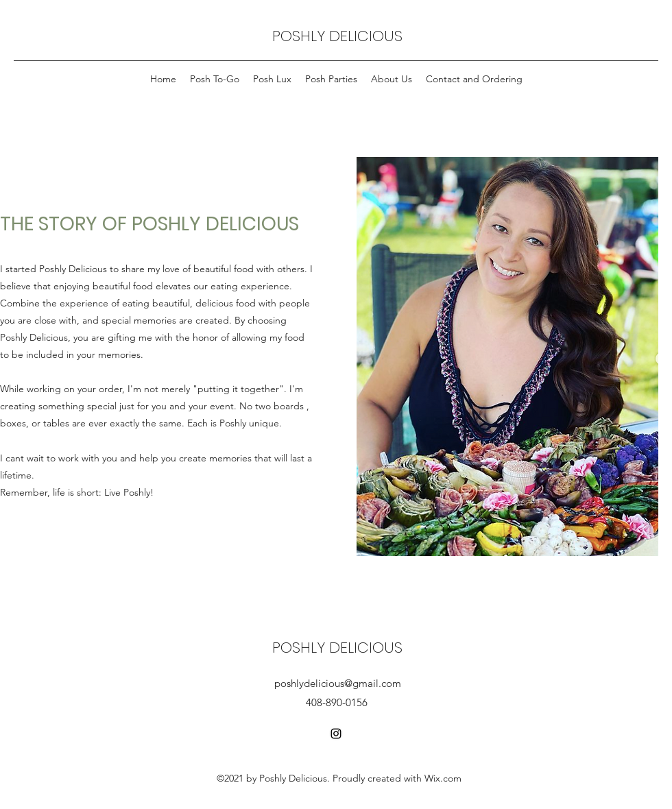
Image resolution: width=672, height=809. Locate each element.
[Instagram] (336, 734)
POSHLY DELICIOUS (337, 36)
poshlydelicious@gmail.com (338, 683)
